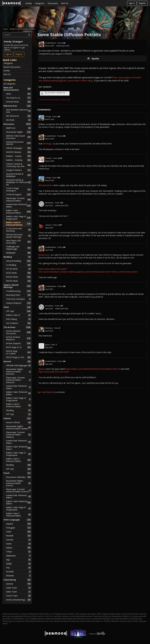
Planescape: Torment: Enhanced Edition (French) (18, 490)
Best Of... (65, 3)
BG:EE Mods (18, 273)
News (18, 94)
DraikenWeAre (51, 43)
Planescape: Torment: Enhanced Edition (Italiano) (18, 435)
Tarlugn (48, 117)
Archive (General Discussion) (18, 332)
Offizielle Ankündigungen (18, 365)
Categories (40, 3)
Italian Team (18, 592)
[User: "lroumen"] (41, 159)
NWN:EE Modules (18, 152)
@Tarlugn (47, 144)
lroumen (49, 158)
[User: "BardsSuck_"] (41, 204)
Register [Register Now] (19, 54)
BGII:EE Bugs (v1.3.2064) (18, 352)
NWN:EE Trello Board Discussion (18, 137)
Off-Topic (18, 311)
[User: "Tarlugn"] (41, 118)
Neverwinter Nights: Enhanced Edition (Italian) (18, 427)
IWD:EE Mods (18, 281)
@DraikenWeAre (46, 185)
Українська (18, 556)
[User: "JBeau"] (41, 346)
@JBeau (42, 369)
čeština (18, 548)
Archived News (18, 102)
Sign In (132, 3)
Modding (18, 410)
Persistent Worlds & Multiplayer (18, 175)
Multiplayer (18, 253)
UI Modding (18, 265)
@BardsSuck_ (44, 255)
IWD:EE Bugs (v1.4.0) (18, 357)
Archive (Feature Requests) (18, 338)
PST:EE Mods (18, 269)
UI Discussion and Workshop (18, 230)
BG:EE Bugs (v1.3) (18, 347)
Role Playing (18, 319)
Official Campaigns (18, 148)
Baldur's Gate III (18, 315)
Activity (29, 3)
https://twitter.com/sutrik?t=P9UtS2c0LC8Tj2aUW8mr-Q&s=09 (93, 369)
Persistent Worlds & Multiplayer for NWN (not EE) (18, 182)
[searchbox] (17, 35)
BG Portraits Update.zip (55, 93)
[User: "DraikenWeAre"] (41, 44)
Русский (18, 536)
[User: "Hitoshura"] (41, 329)
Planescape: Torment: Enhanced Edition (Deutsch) (18, 380)
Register (142, 3)
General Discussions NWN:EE (18, 143)
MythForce (18, 128)
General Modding (18, 261)
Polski (18, 532)
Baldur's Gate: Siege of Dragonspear (18, 218)
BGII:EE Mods (18, 277)
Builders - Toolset (18, 156)
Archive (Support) (18, 343)
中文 (18, 568)
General (18, 584)
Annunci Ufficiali (18, 422)
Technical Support (18, 194)
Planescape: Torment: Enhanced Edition (18, 199)
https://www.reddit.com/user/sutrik (54, 372)
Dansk (18, 544)
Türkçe (18, 552)
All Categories (9, 84)
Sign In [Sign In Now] (9, 54)
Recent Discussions (12, 67)
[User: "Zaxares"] (41, 226)
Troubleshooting (18, 291)
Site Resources (18, 116)
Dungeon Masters (18, 170)
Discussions (53, 3)
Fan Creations (18, 323)
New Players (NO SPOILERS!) (18, 242)
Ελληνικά (18, 576)
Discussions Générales (18, 477)
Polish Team (18, 588)
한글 (18, 560)
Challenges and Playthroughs (18, 248)
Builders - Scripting (18, 160)
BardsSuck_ (50, 203)
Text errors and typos (18, 299)
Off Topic (18, 414)
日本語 (18, 564)
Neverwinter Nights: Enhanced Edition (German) (18, 372)
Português (18, 528)
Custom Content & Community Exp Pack (18, 165)
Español (18, 524)
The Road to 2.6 (18, 98)
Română (18, 572)
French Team (18, 596)
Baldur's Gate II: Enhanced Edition (18, 224)
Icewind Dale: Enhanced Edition (18, 206)
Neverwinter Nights (18, 132)
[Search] (29, 35)
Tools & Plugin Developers (18, 189)
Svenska (18, 540)
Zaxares (48, 225)
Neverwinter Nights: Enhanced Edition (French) (18, 483)
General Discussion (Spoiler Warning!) (18, 236)
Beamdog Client (18, 295)
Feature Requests (18, 303)
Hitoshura (49, 328)
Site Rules (18, 120)
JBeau (47, 345)
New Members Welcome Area (18, 111)
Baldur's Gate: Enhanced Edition (18, 212)
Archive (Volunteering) (18, 600)
